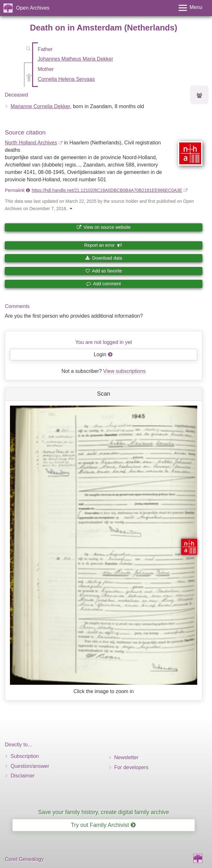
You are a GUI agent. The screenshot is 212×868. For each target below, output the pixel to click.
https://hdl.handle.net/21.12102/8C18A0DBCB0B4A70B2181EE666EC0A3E (107, 190)
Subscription (25, 756)
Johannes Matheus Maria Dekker (76, 59)
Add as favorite (104, 271)
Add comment (104, 284)
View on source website (104, 227)
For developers (132, 767)
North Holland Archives (31, 143)
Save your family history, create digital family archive (104, 812)
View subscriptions (124, 371)
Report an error (103, 245)
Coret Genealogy (24, 859)
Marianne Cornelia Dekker (40, 106)
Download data (104, 258)
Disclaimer (23, 776)
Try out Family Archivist (103, 825)
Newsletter (127, 757)
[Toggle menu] (190, 8)
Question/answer (30, 766)
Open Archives (33, 8)
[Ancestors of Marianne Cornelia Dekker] (199, 96)
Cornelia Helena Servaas (66, 79)
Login (103, 354)
